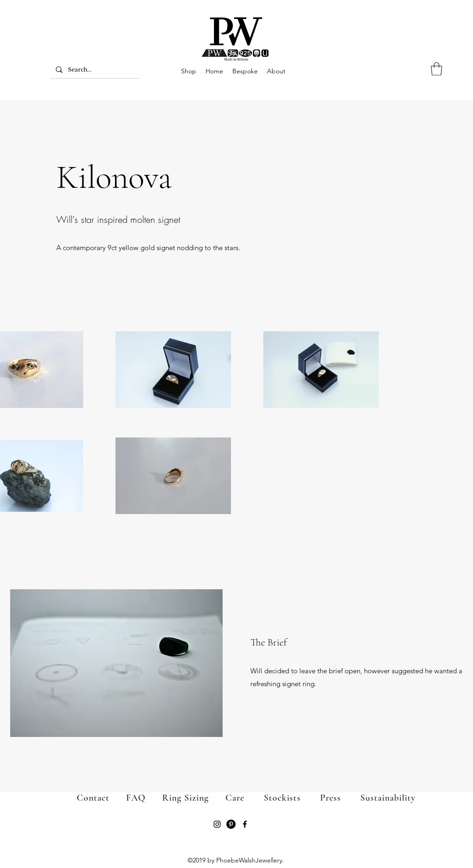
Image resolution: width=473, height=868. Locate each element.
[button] (437, 69)
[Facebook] (245, 824)
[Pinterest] (231, 824)
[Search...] (94, 70)
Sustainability (388, 798)
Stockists (282, 798)
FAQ (136, 798)
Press (321, 798)
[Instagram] (217, 824)
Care (235, 798)
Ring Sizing (177, 798)
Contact (93, 798)
